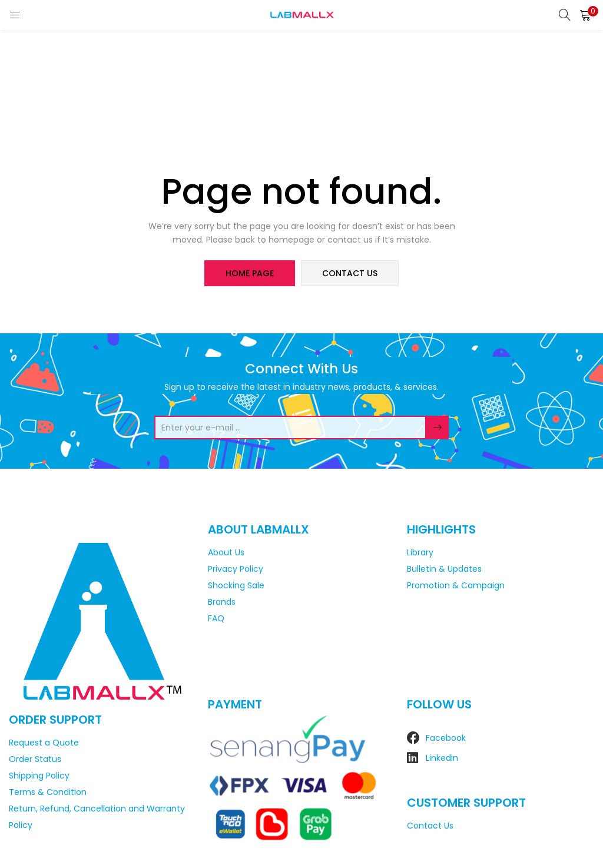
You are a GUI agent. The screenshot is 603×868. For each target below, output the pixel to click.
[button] (585, 15)
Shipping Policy (39, 776)
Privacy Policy (236, 569)
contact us (350, 273)
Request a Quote (44, 743)
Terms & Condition (48, 792)
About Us (226, 552)
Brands (222, 602)
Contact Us (430, 826)
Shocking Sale (236, 585)
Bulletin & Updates (444, 569)
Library (420, 552)
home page (250, 273)
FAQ (216, 618)
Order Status (35, 759)
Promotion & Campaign (456, 585)
